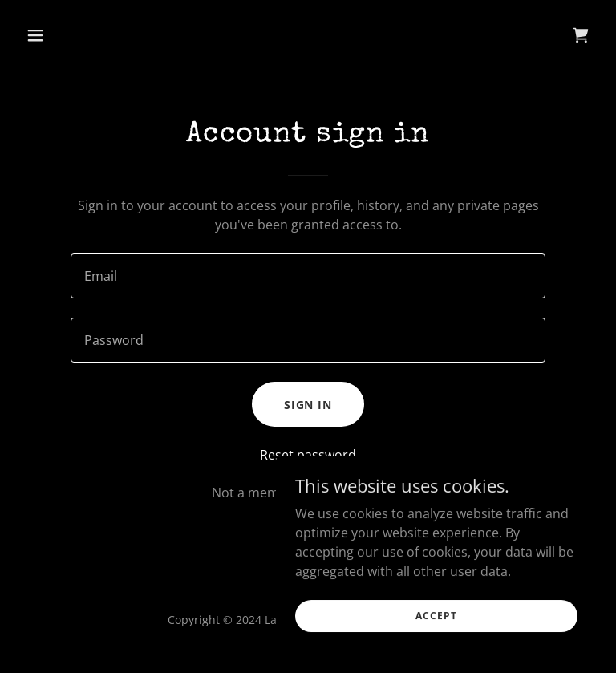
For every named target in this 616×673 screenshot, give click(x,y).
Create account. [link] (357, 493)
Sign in (308, 405)
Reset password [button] (308, 455)
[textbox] (308, 276)
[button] (63, 35)
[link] (581, 35)
